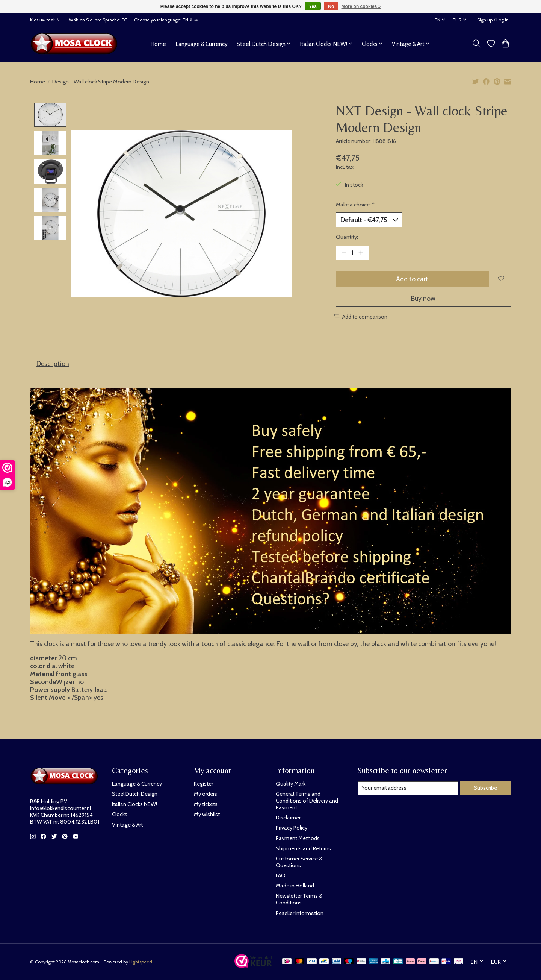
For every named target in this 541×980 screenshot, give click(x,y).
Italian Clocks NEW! (134, 804)
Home (158, 44)
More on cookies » (361, 6)
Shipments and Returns (303, 848)
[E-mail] (408, 788)
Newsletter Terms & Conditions (299, 899)
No (331, 6)
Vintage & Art (127, 825)
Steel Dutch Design (135, 794)
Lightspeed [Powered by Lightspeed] (141, 962)
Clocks (120, 814)
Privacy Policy (292, 828)
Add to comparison (361, 317)
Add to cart (412, 279)
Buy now (423, 298)
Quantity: (347, 237)
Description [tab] (53, 363)
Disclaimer (288, 818)
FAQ (281, 875)
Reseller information (300, 913)
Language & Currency (202, 44)
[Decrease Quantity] (344, 253)
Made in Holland (295, 886)
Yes (313, 6)
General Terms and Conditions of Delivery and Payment (307, 801)
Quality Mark (291, 784)
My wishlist (207, 814)
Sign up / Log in (493, 20)
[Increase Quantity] (361, 253)
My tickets (206, 804)
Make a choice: (355, 205)
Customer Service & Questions (299, 862)
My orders (206, 794)
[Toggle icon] (477, 44)
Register (203, 784)
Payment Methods (298, 838)
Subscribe (485, 788)
